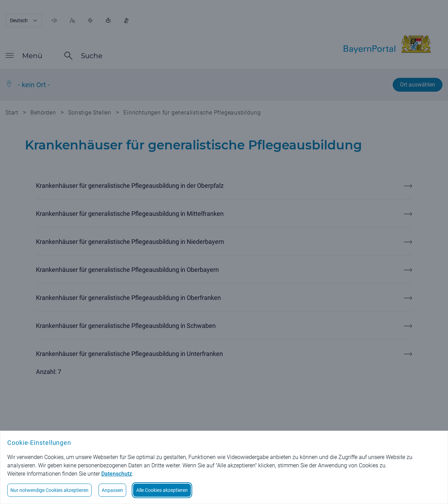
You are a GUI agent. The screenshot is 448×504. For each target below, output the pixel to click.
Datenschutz (117, 474)
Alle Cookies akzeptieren (162, 490)
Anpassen (112, 490)
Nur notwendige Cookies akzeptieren (49, 490)
